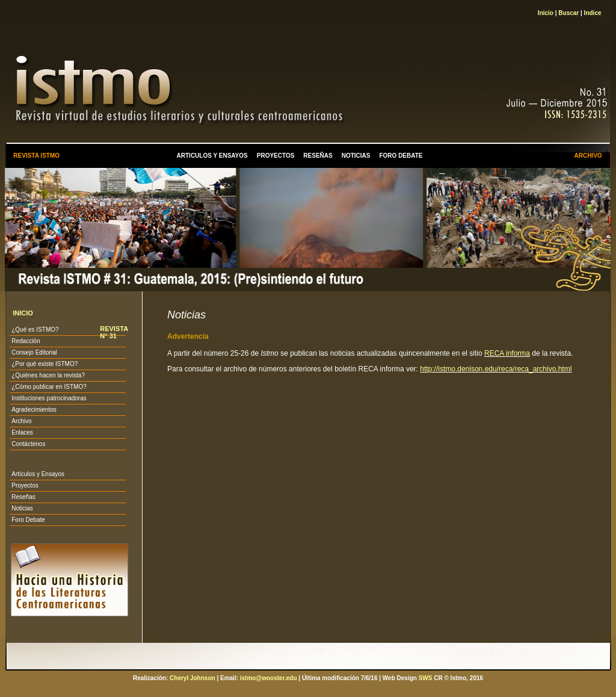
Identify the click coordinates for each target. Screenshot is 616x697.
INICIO (23, 313)
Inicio (546, 13)
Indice (593, 13)
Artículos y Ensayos (38, 474)
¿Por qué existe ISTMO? (45, 364)
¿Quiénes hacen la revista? (48, 375)
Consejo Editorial (34, 352)
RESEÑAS (318, 156)
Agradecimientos (34, 410)
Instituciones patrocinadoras (49, 398)
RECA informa (507, 353)
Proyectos (25, 485)
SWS (426, 678)
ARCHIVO (588, 156)
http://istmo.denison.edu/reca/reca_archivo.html (496, 369)
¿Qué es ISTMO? (35, 330)
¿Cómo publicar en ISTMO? (49, 387)
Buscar (568, 13)
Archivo (21, 421)
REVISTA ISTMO (36, 156)
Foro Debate (28, 520)
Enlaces (22, 432)
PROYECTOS (276, 156)
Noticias (22, 508)
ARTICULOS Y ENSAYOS (212, 156)
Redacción (26, 341)
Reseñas (23, 497)
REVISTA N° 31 (114, 332)
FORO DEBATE (401, 156)
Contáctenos (28, 444)
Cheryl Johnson (192, 678)
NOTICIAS (356, 156)
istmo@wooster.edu (269, 678)
